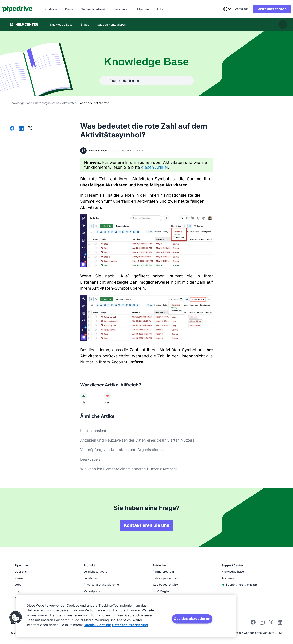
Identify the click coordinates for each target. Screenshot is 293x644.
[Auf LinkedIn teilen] (21, 129)
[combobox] (220, 9)
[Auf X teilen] (30, 129)
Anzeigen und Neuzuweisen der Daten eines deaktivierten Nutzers (137, 440)
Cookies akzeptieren (192, 619)
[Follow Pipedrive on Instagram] (262, 624)
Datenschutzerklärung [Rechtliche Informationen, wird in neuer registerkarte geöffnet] (130, 625)
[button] (16, 617)
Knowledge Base (21, 103)
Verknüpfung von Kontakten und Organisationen (122, 450)
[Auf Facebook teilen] (12, 129)
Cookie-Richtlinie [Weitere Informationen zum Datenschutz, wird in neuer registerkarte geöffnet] (97, 625)
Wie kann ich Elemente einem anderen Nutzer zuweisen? (129, 469)
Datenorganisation (47, 103)
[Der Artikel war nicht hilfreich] (107, 396)
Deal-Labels (90, 459)
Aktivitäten (69, 103)
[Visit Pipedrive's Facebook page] (253, 624)
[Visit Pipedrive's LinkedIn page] (280, 623)
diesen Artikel (155, 167)
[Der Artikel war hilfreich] (84, 396)
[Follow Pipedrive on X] (271, 624)
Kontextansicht (93, 431)
